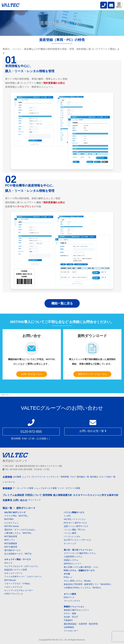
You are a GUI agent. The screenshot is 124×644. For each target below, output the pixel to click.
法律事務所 (69, 627)
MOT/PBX (9, 519)
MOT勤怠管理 (11, 536)
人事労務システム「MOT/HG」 (19, 533)
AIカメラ (8, 563)
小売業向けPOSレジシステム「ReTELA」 (83, 588)
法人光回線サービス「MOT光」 (19, 554)
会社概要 (17, 477)
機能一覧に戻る (62, 303)
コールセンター (71, 631)
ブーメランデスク (72, 601)
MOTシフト (10, 540)
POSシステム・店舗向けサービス (79, 570)
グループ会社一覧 (107, 477)
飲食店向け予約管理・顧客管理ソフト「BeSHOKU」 (88, 584)
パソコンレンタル (72, 536)
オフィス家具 (70, 594)
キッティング (70, 543)
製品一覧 (7, 508)
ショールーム (9, 482)
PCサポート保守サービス (76, 523)
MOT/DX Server (12, 526)
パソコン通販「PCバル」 (76, 530)
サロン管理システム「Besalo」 (78, 581)
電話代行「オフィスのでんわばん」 (21, 530)
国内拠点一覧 (83, 477)
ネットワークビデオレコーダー (19, 590)
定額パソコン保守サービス (76, 526)
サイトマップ (34, 500)
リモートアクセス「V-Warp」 (18, 584)
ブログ (73, 477)
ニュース (26, 477)
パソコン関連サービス (74, 512)
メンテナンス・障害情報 (58, 477)
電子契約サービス (12, 550)
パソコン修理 (70, 533)
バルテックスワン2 (13, 587)
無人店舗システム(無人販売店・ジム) (81, 567)
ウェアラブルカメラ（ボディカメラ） (22, 566)
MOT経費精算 (11, 543)
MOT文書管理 (11, 547)
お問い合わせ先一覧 (93, 431)
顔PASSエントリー (73, 564)
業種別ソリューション (74, 607)
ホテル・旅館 (70, 613)
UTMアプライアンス (14, 594)
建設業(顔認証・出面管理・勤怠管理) (81, 624)
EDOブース (69, 597)
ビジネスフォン (11, 523)
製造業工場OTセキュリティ (77, 610)
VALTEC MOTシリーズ (15, 512)
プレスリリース (38, 477)
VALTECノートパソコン (75, 519)
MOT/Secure (10, 580)
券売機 (67, 574)
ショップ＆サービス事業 (45, 488)
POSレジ (68, 577)
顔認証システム (71, 560)
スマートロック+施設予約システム (80, 553)
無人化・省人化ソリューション (78, 550)
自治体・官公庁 (71, 617)
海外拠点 (94, 477)
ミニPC (67, 516)
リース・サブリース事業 (69, 488)
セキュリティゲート (14, 573)
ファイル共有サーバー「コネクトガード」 (24, 577)
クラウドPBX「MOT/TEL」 (17, 516)
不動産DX (68, 620)
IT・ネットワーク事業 (23, 488)
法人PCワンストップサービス (78, 540)
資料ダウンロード (26, 508)
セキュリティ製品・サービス (18, 559)
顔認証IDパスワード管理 (16, 570)
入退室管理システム (73, 557)
